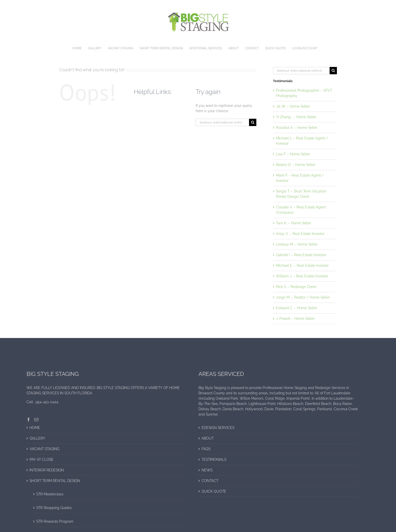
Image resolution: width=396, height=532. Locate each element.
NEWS (207, 470)
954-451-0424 (47, 402)
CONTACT (210, 481)
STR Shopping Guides (54, 508)
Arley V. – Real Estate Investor (300, 234)
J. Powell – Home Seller (295, 319)
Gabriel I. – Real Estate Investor (301, 255)
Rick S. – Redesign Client (296, 287)
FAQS (206, 449)
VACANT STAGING (44, 449)
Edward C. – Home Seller (297, 308)
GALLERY (37, 438)
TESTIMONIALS (214, 460)
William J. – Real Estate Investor (302, 276)
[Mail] (36, 420)
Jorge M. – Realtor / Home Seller (303, 297)
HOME (35, 428)
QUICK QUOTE (214, 491)
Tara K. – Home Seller (294, 223)
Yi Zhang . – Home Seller (296, 117)
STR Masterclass (50, 494)
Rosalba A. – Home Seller (297, 128)
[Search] (253, 122)
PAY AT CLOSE (42, 460)
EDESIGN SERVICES (218, 428)
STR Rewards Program (55, 521)
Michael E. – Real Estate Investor (302, 265)
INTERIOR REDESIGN (47, 470)
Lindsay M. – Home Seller (297, 244)
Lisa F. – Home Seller (293, 154)
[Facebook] (29, 420)
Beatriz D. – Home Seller (296, 165)
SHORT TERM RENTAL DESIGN (55, 481)
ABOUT (208, 438)
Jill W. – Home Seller (293, 106)
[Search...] (222, 122)
